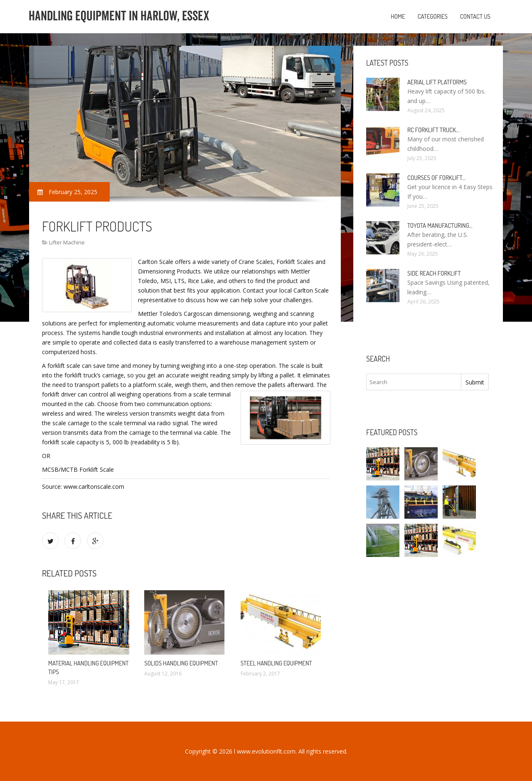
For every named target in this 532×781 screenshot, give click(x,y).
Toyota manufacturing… (440, 225)
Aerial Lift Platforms (437, 82)
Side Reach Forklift (434, 273)
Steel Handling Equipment (276, 663)
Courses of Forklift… (436, 178)
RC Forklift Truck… (433, 130)
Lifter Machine (67, 242)
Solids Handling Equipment (181, 663)
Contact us (475, 16)
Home (398, 16)
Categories (433, 16)
